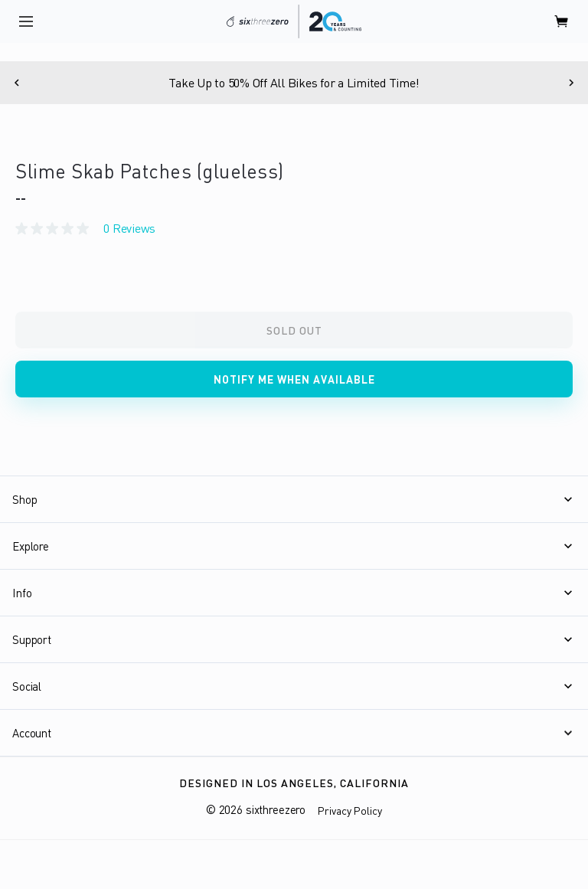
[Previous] (17, 83)
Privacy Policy (350, 811)
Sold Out (294, 330)
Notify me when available (294, 379)
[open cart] (562, 21)
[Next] (571, 83)
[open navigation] (26, 21)
